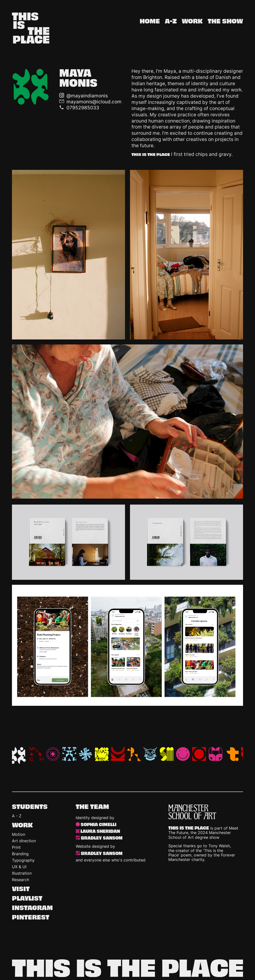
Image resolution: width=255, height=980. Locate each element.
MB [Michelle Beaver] (53, 754)
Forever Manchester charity (202, 857)
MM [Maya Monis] (17, 755)
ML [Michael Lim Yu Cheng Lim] (37, 754)
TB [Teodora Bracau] (199, 754)
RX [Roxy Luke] (134, 754)
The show (225, 21)
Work (192, 21)
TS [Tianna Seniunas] (215, 754)
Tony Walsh (219, 846)
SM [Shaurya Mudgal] (167, 754)
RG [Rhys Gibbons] (118, 754)
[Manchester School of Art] (206, 812)
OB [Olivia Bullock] (86, 754)
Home (150, 21)
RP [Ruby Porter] (150, 754)
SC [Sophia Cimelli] (183, 754)
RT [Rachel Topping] (102, 754)
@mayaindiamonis (87, 96)
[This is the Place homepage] (31, 29)
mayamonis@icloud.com (94, 102)
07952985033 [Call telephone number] (83, 108)
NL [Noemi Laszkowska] (69, 754)
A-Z (171, 21)
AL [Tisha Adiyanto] (232, 754)
